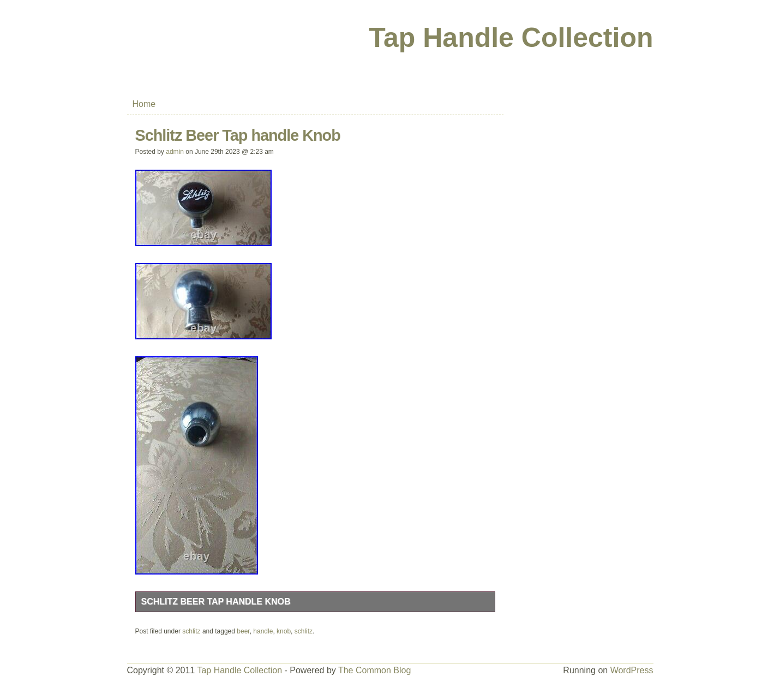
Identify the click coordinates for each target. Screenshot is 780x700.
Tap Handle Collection (511, 38)
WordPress (632, 670)
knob (284, 631)
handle (263, 631)
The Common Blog (374, 670)
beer (243, 631)
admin (175, 152)
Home (144, 104)
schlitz (191, 631)
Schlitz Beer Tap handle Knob (216, 602)
